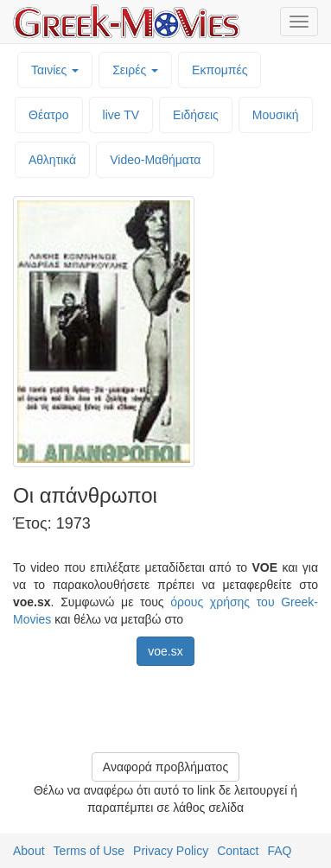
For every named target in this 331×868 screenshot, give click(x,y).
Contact (238, 851)
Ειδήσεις (196, 115)
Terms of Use (89, 851)
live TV (121, 115)
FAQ (279, 851)
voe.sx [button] (165, 651)
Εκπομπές (220, 70)
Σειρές (135, 70)
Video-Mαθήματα (155, 160)
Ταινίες (55, 70)
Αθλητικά (52, 160)
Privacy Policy (171, 851)
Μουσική (276, 115)
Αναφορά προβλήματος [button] (165, 767)
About (29, 851)
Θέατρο (49, 115)
